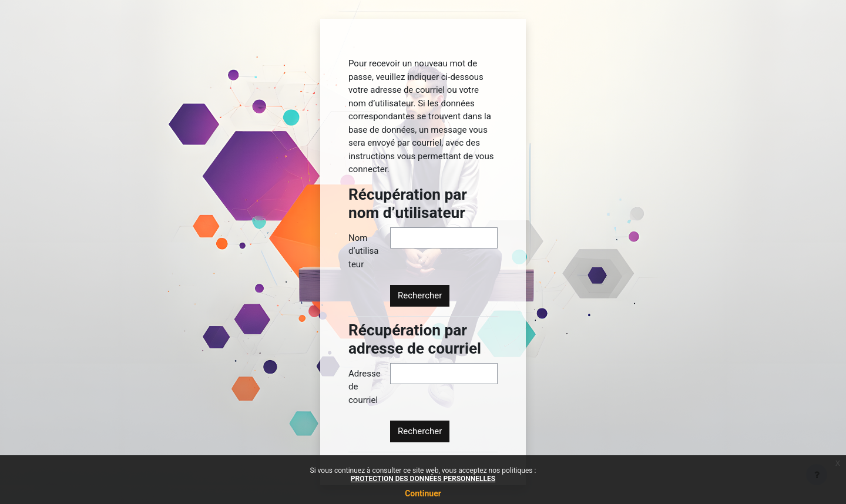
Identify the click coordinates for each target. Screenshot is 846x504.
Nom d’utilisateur (363, 251)
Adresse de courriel (365, 387)
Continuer (423, 493)
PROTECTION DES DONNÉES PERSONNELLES (423, 479)
